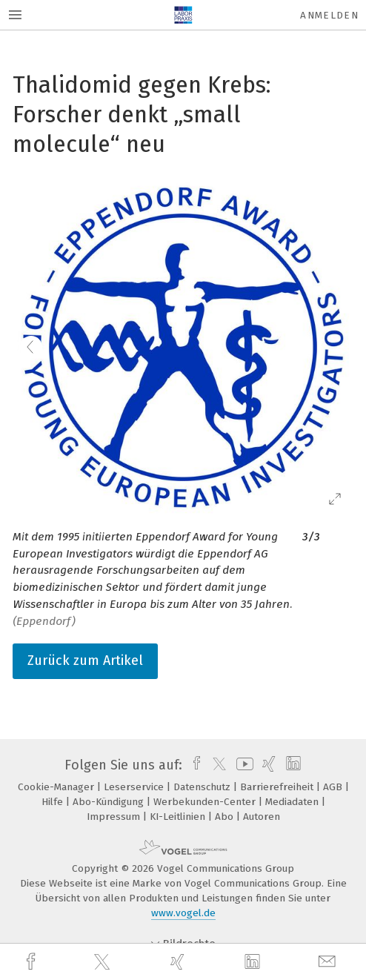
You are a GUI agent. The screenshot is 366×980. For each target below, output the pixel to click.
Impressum (115, 817)
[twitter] (104, 962)
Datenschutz (203, 787)
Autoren (262, 817)
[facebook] (33, 962)
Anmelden (329, 15)
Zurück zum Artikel (85, 660)
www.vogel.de (183, 913)
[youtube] (242, 765)
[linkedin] (254, 962)
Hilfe (54, 802)
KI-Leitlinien (179, 817)
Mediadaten (293, 802)
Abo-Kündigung (110, 802)
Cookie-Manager (57, 787)
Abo (226, 817)
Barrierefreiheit (278, 787)
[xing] (179, 962)
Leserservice (135, 787)
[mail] (329, 962)
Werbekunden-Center (206, 802)
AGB (334, 787)
